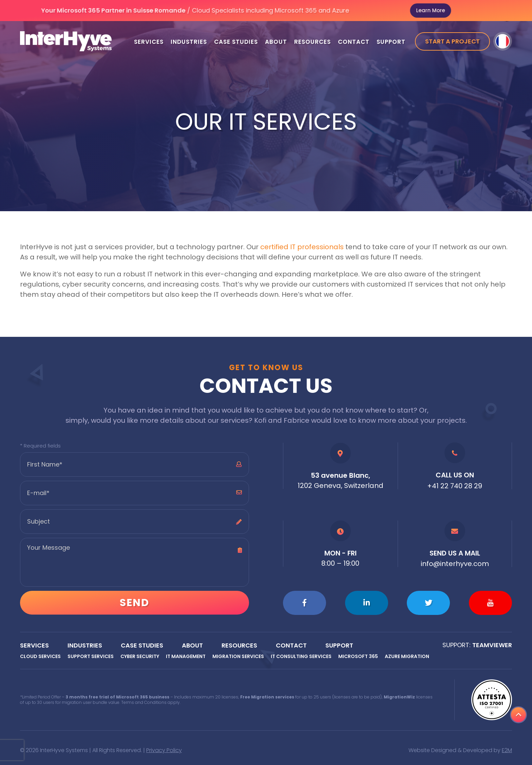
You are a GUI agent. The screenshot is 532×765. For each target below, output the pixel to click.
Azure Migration (407, 656)
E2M (507, 750)
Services (149, 42)
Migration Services (238, 656)
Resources (312, 42)
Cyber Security (140, 656)
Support (391, 42)
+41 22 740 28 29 (455, 486)
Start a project (452, 41)
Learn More (453, 10)
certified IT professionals (302, 247)
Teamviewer (492, 645)
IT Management (186, 656)
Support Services (91, 656)
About (276, 42)
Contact (354, 42)
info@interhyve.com (455, 564)
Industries (189, 42)
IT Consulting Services (301, 656)
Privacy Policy (164, 750)
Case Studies (236, 42)
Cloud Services (40, 656)
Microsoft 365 (358, 656)
